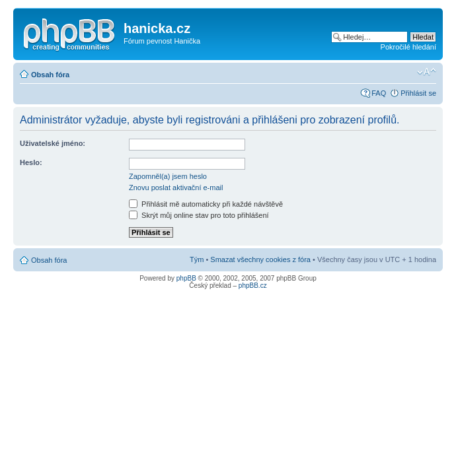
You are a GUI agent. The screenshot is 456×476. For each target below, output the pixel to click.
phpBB (186, 278)
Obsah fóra (50, 75)
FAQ (379, 93)
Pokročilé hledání (408, 47)
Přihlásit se (418, 93)
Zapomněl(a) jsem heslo (168, 176)
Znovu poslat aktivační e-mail (176, 187)
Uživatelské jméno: (53, 143)
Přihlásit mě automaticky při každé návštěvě (206, 204)
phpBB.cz (253, 286)
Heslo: (31, 162)
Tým (197, 259)
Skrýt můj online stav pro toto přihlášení (199, 215)
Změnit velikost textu (427, 72)
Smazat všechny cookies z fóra (260, 259)
